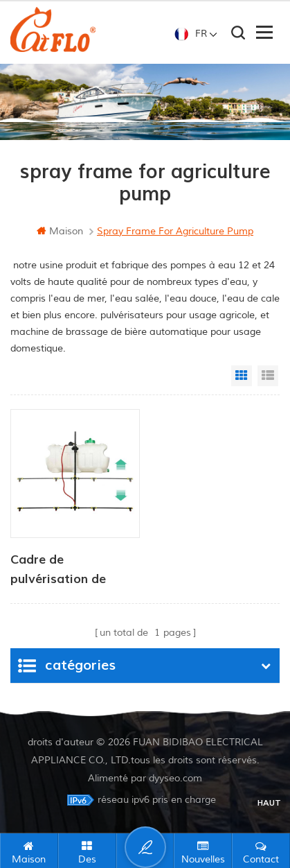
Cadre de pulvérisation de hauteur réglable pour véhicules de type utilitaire (74, 571)
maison (60, 231)
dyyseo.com (175, 778)
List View (268, 376)
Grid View (242, 376)
